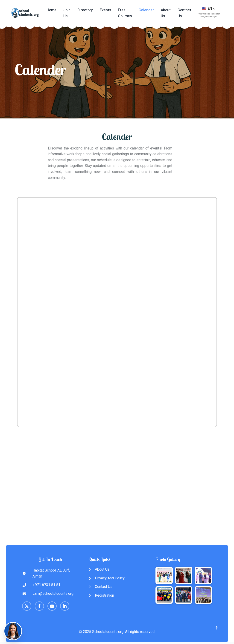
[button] (209, 9)
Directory (85, 10)
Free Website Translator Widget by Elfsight (209, 15)
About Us (166, 13)
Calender (146, 10)
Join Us (67, 13)
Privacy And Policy (107, 578)
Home (51, 10)
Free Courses (125, 13)
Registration (101, 595)
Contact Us (184, 13)
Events (105, 10)
